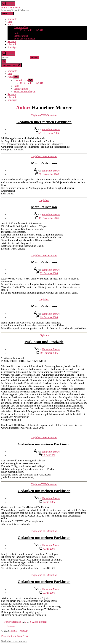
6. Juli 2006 (49, 502)
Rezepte (12, 41)
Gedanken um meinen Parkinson (44, 444)
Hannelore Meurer (51, 129)
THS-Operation (49, 115)
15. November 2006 (49, 218)
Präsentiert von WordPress (15, 636)
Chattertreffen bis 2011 (32, 30)
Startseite (12, 19)
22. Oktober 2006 (49, 273)
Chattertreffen (21, 27)
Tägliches (36, 115)
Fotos (10, 25)
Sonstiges (12, 47)
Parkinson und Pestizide (44, 342)
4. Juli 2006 (49, 549)
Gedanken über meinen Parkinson (44, 122)
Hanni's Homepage (11, 8)
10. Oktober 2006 (49, 353)
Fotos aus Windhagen (25, 39)
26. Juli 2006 (49, 455)
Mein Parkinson (44, 163)
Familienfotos (21, 36)
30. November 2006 (49, 174)
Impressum (11, 626)
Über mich (13, 44)
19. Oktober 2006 (49, 317)
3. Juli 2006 (49, 593)
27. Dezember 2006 (49, 133)
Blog (10, 22)
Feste (16, 33)
